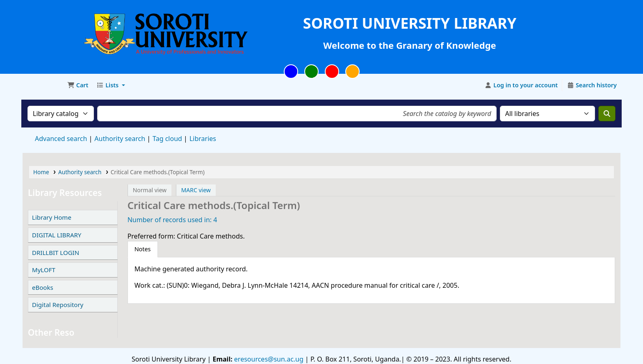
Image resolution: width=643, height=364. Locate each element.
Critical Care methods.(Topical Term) (158, 172)
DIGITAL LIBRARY (57, 235)
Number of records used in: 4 (172, 220)
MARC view (196, 190)
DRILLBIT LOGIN (56, 253)
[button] (78, 85)
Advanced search (61, 139)
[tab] (143, 249)
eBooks (43, 287)
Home (41, 172)
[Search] (607, 114)
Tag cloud (167, 139)
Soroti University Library (43, 85)
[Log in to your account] (521, 85)
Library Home (52, 217)
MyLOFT (44, 270)
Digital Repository (58, 305)
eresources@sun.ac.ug (268, 359)
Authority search (120, 139)
